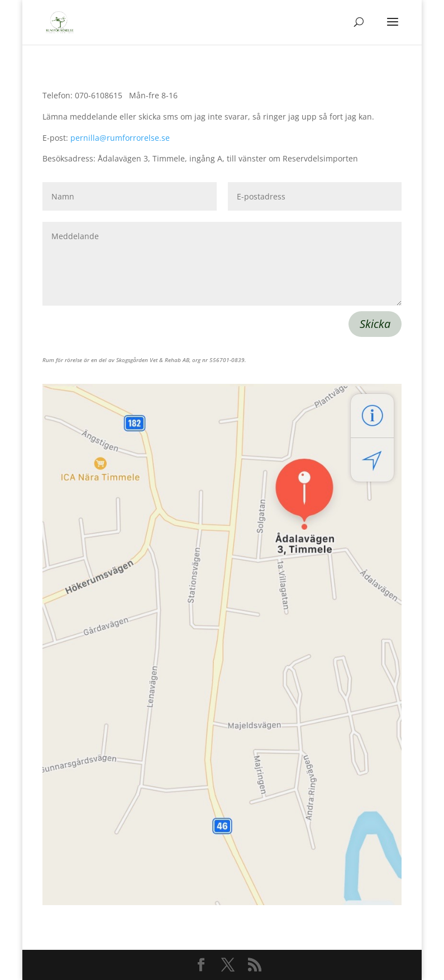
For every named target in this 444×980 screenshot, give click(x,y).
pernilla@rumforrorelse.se (120, 138)
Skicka (375, 324)
